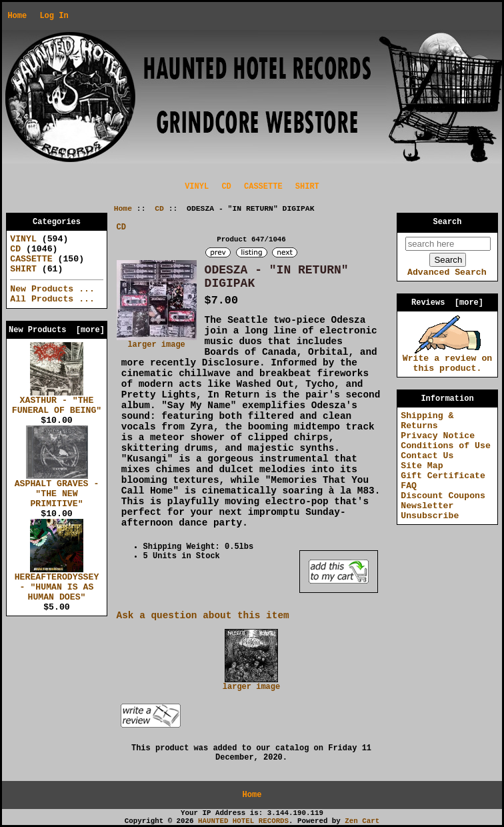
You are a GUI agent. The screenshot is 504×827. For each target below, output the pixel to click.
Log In (54, 16)
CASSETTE (263, 187)
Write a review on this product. (448, 360)
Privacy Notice (438, 436)
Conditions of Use (446, 446)
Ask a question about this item (203, 616)
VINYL (197, 187)
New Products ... (52, 289)
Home (17, 16)
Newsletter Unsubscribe (430, 511)
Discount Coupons (443, 496)
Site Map (422, 466)
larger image (251, 684)
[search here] (448, 244)
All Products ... (52, 299)
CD (159, 209)
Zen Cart (362, 821)
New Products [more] (57, 330)
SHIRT (307, 187)
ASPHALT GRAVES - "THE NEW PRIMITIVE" (57, 490)
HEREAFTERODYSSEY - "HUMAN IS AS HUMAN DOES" (57, 584)
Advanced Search (447, 272)
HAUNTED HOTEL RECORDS (243, 821)
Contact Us (427, 456)
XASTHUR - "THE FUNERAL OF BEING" (57, 402)
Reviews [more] (447, 303)
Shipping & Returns (427, 421)
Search (448, 222)
